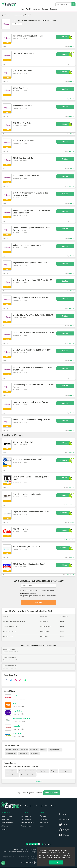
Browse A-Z (38, 781)
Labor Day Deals (26, 820)
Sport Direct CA (70, 575)
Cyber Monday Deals (27, 823)
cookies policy (53, 858)
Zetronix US (71, 470)
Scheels (15, 696)
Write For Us (44, 823)
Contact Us (43, 820)
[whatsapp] (25, 681)
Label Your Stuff (18, 734)
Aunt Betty (63, 771)
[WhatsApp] (4, 863)
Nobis (70, 771)
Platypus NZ (54, 771)
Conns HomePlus (70, 540)
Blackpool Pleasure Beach (28, 775)
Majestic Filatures (11, 771)
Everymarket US (17, 726)
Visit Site (17, 24)
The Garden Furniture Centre (21, 719)
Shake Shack (22, 771)
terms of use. (66, 858)
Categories (53, 9)
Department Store (18, 15)
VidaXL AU (28, 15)
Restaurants (36, 9)
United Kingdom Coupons (49, 806)
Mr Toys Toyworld (43, 771)
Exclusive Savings (7, 816)
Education (43, 750)
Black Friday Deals (26, 816)
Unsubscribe (23, 593)
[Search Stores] (73, 4)
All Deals (4, 830)
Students (45, 9)
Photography (24, 750)
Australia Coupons (25, 806)
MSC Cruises (32, 771)
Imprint (42, 826)
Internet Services (23, 754)
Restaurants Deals (7, 823)
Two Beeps (71, 522)
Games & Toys (34, 750)
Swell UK (72, 557)
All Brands (5, 826)
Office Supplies (35, 754)
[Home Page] (3, 15)
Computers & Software (55, 750)
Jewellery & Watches (12, 750)
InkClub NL (71, 453)
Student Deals (6, 820)
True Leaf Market (70, 505)
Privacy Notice (30, 863)
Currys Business (18, 711)
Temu (14, 704)
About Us (43, 816)
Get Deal (65, 89)
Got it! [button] (56, 862)
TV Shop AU (71, 488)
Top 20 (28, 9)
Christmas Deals (26, 826)
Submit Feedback (52, 793)
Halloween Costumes (12, 775)
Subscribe (39, 603)
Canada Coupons (36, 806)
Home (22, 9)
